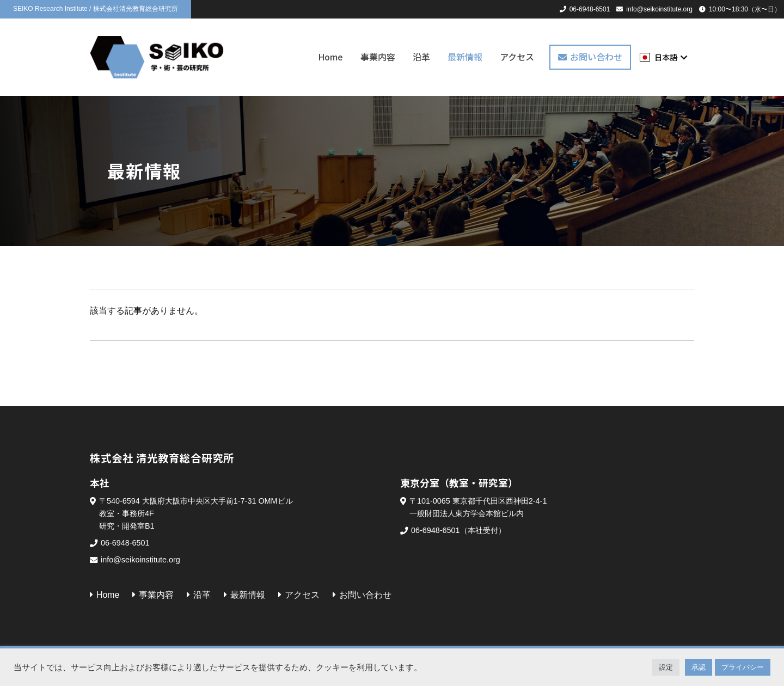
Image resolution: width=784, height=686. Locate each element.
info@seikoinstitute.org (659, 9)
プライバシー (743, 667)
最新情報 (465, 57)
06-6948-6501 (590, 9)
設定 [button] (666, 667)
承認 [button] (699, 667)
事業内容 (378, 57)
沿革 (421, 57)
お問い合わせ (596, 57)
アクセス (517, 57)
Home (330, 57)
